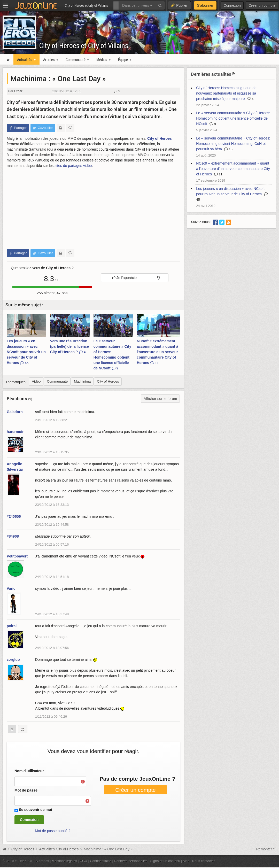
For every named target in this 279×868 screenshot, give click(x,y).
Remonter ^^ (266, 849)
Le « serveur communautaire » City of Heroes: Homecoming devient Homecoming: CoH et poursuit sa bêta (233, 144)
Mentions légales (64, 861)
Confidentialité (101, 861)
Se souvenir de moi (35, 810)
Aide (186, 861)
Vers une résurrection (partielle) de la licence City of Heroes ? (69, 346)
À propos (42, 861)
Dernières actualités (211, 74)
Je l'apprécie (125, 278)
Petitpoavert (17, 556)
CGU (84, 861)
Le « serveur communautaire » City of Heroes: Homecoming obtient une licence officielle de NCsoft (112, 355)
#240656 (14, 516)
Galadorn (15, 412)
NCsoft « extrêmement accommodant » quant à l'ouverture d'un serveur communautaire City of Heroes (157, 352)
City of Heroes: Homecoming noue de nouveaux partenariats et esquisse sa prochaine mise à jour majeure (226, 93)
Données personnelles (131, 861)
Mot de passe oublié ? (53, 831)
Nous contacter (204, 861)
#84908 (13, 536)
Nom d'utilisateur (29, 771)
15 (228, 149)
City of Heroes (160, 138)
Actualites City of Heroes (59, 849)
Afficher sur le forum (160, 399)
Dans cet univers (137, 5)
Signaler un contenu (165, 861)
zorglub (13, 660)
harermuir (15, 432)
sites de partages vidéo (73, 166)
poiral (12, 626)
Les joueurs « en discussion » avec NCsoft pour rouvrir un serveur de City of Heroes (26, 352)
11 (218, 174)
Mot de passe (26, 790)
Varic (11, 588)
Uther (18, 91)
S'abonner (205, 5)
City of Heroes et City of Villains (84, 45)
